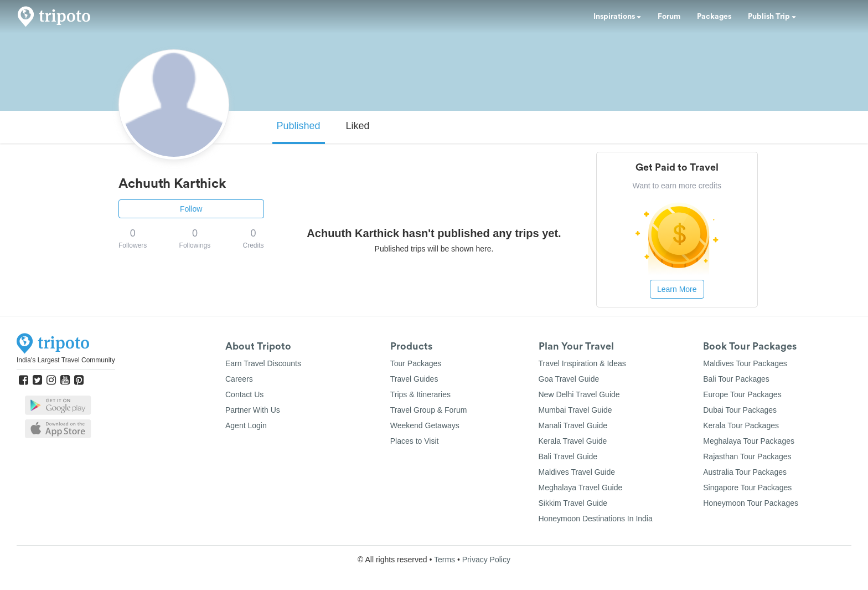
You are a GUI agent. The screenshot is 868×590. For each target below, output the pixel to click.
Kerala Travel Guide (573, 441)
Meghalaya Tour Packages (749, 441)
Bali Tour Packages (736, 379)
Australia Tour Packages (745, 472)
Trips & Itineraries (420, 394)
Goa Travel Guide (569, 379)
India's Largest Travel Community (66, 360)
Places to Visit (415, 441)
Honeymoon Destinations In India (596, 519)
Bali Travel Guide (568, 456)
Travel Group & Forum (429, 410)
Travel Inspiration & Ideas (582, 363)
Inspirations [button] (617, 17)
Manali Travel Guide (573, 425)
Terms (445, 560)
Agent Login (246, 425)
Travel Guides (414, 379)
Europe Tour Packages (742, 394)
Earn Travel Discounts (263, 363)
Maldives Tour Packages (745, 363)
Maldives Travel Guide (577, 472)
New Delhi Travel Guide (579, 394)
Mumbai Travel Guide (575, 410)
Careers (239, 379)
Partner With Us (253, 410)
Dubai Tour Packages (740, 410)
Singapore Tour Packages (747, 488)
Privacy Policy (486, 560)
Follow (191, 209)
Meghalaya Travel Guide (581, 488)
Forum (669, 17)
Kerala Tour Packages (741, 425)
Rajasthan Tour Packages (747, 456)
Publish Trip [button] (772, 17)
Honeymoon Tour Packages (751, 503)
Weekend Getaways (425, 425)
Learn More (677, 289)
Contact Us (244, 394)
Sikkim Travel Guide (573, 503)
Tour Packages (416, 363)
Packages (714, 17)
